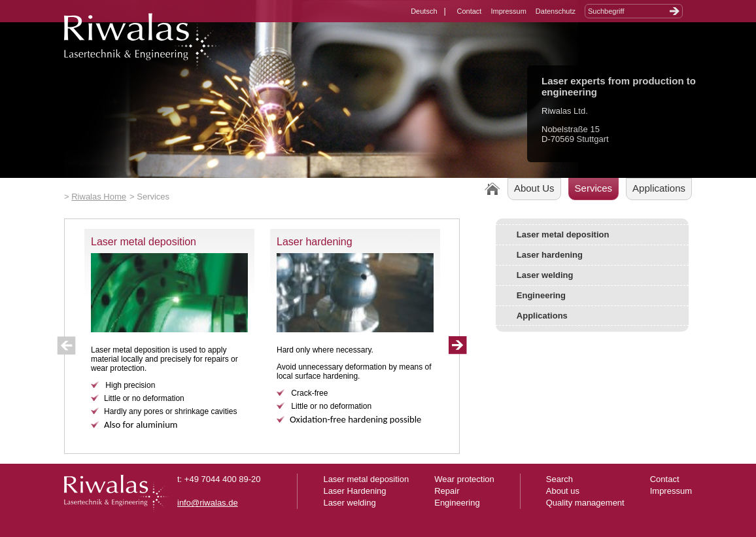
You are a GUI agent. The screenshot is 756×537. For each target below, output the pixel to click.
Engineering (541, 295)
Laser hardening (315, 242)
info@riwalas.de (208, 503)
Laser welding (545, 275)
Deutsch (424, 11)
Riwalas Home (99, 197)
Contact (470, 11)
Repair (447, 491)
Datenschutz (556, 11)
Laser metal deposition (144, 242)
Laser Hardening (354, 491)
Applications (659, 188)
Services (594, 188)
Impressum (508, 11)
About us (563, 491)
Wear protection (464, 479)
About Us (534, 188)
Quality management (585, 503)
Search (559, 479)
